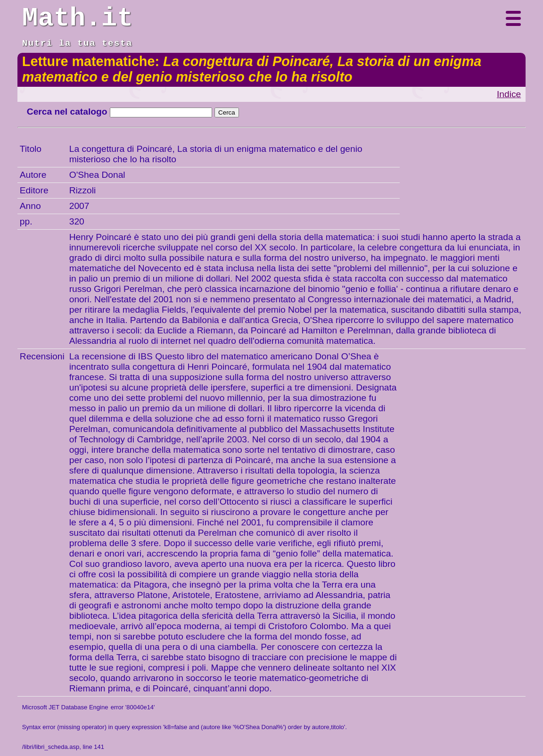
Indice (509, 94)
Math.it (78, 18)
